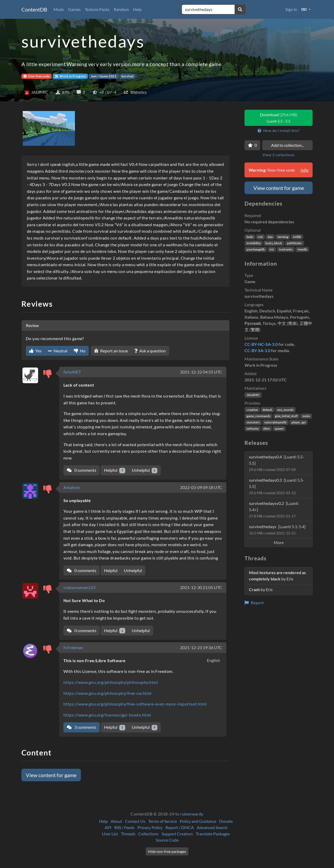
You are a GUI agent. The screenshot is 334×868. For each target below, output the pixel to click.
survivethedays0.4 (277, 463)
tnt (272, 249)
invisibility (254, 243)
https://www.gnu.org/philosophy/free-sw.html (108, 693)
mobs (306, 416)
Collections (148, 834)
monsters (253, 422)
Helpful (115, 470)
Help (137, 9)
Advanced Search (212, 827)
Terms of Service (163, 821)
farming (283, 237)
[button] (306, 9)
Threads (128, 834)
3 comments (82, 727)
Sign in (291, 9)
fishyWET (72, 372)
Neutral (58, 351)
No (80, 351)
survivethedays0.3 (277, 486)
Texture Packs (97, 9)
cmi (260, 237)
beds (250, 237)
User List (110, 834)
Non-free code (37, 76)
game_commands (258, 416)
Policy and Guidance (198, 821)
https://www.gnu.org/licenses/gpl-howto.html (107, 715)
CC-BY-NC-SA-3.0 (261, 344)
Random (121, 9)
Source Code (167, 840)
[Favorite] (252, 145)
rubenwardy (192, 814)
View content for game (51, 775)
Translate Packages (213, 834)
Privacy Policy (150, 827)
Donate (226, 821)
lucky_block (274, 243)
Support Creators (177, 834)
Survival (127, 76)
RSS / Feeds (124, 827)
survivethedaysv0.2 (274, 509)
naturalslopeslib (275, 422)
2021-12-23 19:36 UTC (201, 647)
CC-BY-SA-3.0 (257, 350)
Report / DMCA (180, 827)
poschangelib (256, 249)
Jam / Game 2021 (104, 76)
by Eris (277, 576)
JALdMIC (253, 395)
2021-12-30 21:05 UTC (201, 587)
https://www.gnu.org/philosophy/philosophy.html (111, 682)
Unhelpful (145, 470)
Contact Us (135, 821)
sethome (253, 429)
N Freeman (73, 647)
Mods (59, 9)
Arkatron (72, 487)
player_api (299, 422)
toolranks (286, 249)
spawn (279, 429)
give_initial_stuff (286, 416)
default (267, 410)
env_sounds (285, 410)
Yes (35, 351)
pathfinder (294, 243)
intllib (297, 237)
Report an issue (111, 351)
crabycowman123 (79, 587)
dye (270, 237)
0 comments (82, 470)
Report (254, 602)
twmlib (302, 249)
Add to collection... (288, 145)
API (108, 827)
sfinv (267, 429)
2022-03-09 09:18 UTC (201, 487)
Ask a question (150, 351)
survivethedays (277, 530)
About (116, 821)
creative (252, 410)
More (279, 542)
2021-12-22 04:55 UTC (201, 372)
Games (74, 9)
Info (305, 170)
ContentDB (34, 9)
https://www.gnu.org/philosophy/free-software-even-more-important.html (135, 704)
